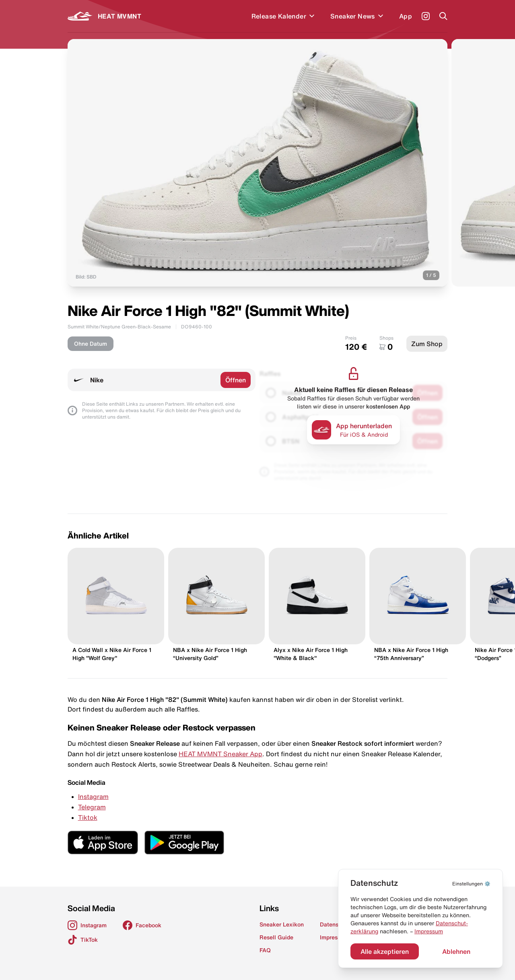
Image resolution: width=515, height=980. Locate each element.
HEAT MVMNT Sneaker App (220, 754)
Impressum (429, 931)
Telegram (92, 807)
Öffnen (236, 380)
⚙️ (471, 884)
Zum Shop (427, 344)
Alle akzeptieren (385, 951)
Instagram (93, 796)
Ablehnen (456, 951)
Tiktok (88, 817)
